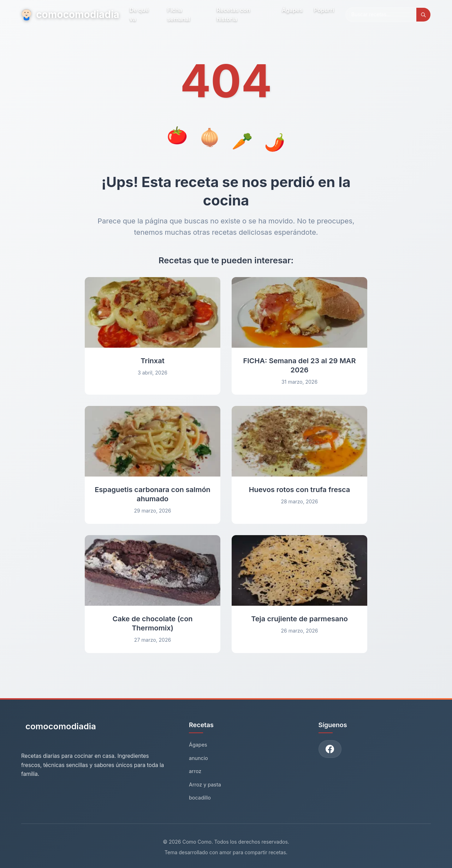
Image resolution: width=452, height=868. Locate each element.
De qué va (139, 14)
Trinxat (153, 361)
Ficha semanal (179, 14)
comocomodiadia (70, 14)
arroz (195, 771)
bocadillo (200, 798)
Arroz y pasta (205, 785)
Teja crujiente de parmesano (299, 619)
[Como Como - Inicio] (59, 729)
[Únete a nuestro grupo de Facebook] (330, 749)
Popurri (324, 10)
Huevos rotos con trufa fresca (300, 490)
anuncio (198, 758)
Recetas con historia (234, 14)
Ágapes (292, 10)
